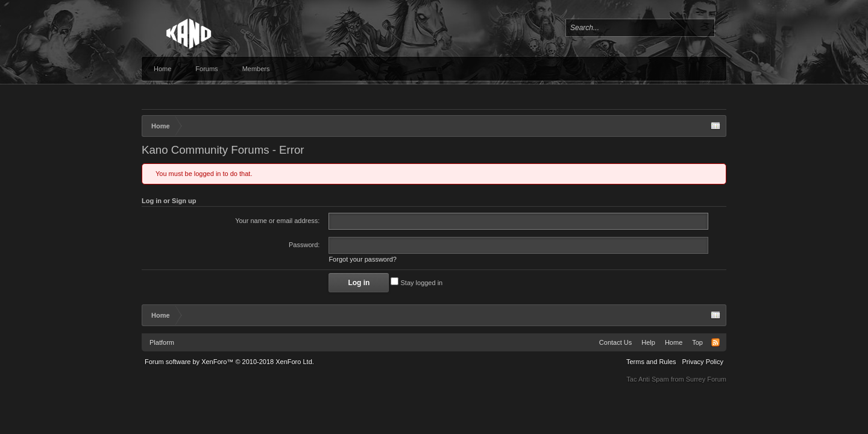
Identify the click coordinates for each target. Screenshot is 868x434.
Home (162, 69)
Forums (206, 69)
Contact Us (615, 342)
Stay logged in (417, 283)
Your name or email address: (277, 221)
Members (256, 69)
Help (648, 342)
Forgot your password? (363, 259)
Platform (162, 342)
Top (697, 342)
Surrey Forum (706, 379)
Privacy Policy (703, 362)
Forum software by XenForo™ (229, 362)
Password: (304, 245)
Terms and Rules (651, 362)
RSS (715, 342)
